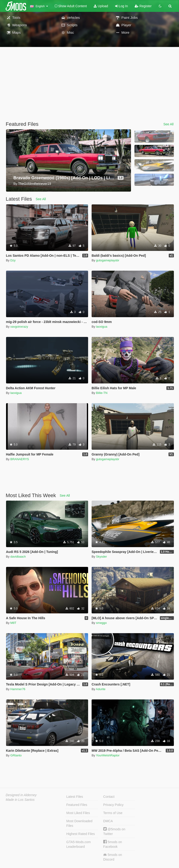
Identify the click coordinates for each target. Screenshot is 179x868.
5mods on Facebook (113, 844)
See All (169, 124)
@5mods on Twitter (114, 831)
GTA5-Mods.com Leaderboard (79, 844)
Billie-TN (102, 393)
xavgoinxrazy (19, 327)
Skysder (102, 557)
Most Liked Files (78, 813)
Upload (101, 6)
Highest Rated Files (81, 834)
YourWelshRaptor (108, 755)
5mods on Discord (113, 857)
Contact (109, 797)
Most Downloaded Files (79, 823)
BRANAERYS (20, 459)
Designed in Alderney (21, 795)
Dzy (13, 260)
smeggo (101, 623)
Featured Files (77, 805)
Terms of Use (113, 813)
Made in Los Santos (20, 800)
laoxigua (102, 327)
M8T (13, 623)
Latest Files (75, 797)
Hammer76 (18, 689)
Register (143, 6)
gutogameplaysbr (108, 260)
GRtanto (16, 755)
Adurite (101, 689)
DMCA (108, 821)
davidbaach (18, 557)
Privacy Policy (113, 805)
